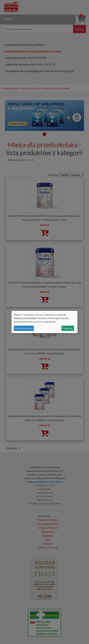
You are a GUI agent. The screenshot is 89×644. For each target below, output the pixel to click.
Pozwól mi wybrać (24, 328)
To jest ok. (68, 328)
